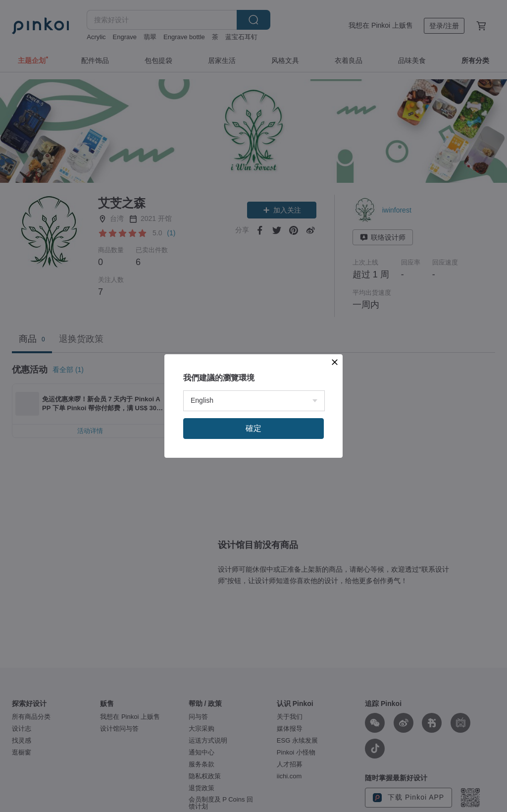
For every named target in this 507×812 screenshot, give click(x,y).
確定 (253, 428)
